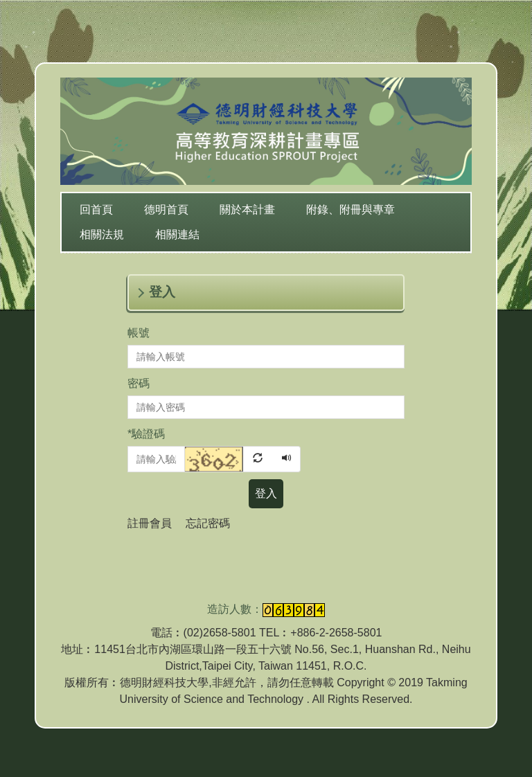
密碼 (139, 383)
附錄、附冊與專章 (351, 209)
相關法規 (102, 234)
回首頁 (96, 209)
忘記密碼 (208, 523)
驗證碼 (146, 434)
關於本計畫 (247, 209)
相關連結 (177, 234)
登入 (266, 493)
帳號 (139, 333)
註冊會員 (150, 523)
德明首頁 (166, 209)
